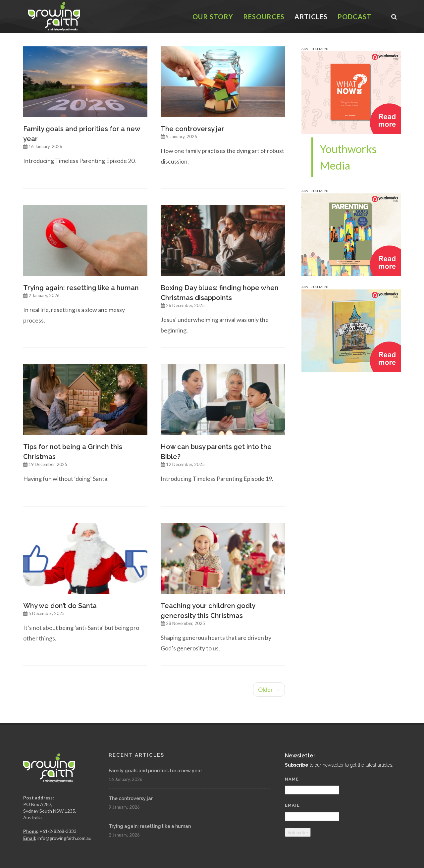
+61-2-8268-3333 (58, 831)
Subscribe (298, 832)
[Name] (312, 790)
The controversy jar (192, 129)
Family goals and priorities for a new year (155, 771)
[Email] (312, 817)
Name (292, 779)
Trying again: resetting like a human (81, 288)
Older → (269, 689)
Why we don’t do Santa (60, 606)
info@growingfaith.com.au (64, 838)
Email (292, 805)
